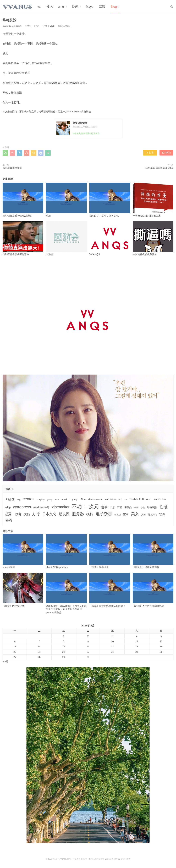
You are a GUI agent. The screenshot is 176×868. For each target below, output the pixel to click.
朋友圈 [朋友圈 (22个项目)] (64, 514)
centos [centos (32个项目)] (29, 499)
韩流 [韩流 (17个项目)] (9, 520)
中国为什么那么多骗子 (153, 238)
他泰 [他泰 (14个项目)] (104, 507)
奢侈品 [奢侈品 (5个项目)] (128, 507)
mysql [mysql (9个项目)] (74, 499)
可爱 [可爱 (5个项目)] (120, 507)
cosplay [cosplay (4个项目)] (41, 500)
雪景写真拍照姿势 (12, 168)
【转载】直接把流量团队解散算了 (110, 590)
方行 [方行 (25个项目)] (36, 514)
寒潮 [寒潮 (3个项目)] (136, 508)
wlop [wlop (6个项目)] (8, 507)
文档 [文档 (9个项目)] (27, 514)
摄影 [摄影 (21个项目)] (9, 514)
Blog (112, 7)
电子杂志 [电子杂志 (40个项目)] (104, 514)
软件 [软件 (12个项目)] (162, 514)
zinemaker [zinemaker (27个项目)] (61, 507)
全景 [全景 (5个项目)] (112, 507)
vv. (39, 7)
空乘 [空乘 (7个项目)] (126, 514)
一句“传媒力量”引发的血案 (153, 200)
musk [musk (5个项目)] (64, 499)
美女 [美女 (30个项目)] (135, 514)
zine (60, 7)
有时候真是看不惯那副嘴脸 (23, 200)
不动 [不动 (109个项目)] (77, 506)
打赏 (150, 153)
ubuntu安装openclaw (66, 551)
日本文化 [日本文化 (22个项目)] (49, 514)
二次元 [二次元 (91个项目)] (91, 507)
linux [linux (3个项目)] (57, 500)
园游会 (66, 238)
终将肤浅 (86, 112)
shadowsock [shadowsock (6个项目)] (95, 499)
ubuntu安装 (23, 551)
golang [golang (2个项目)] (50, 500)
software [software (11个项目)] (110, 499)
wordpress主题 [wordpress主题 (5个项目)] (41, 507)
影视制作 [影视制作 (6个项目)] (152, 507)
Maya (89, 7)
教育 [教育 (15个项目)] (18, 514)
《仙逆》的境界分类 (23, 590)
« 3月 (5, 661)
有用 (66, 200)
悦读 (74, 7)
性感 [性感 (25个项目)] (163, 507)
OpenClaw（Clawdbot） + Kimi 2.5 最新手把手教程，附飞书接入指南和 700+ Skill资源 (66, 593)
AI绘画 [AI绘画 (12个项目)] (10, 499)
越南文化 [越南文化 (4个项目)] (152, 514)
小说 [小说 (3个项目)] (143, 508)
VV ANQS (110, 238)
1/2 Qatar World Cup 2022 (159, 168)
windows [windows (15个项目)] (160, 499)
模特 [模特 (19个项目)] (90, 514)
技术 (49, 7)
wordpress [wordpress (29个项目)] (22, 507)
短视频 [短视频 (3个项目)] (118, 515)
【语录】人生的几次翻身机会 (153, 590)
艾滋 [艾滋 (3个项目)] (143, 515)
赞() (167, 153)
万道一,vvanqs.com (68, 112)
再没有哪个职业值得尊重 (23, 238)
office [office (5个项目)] (83, 499)
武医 (101, 7)
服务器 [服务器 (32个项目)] (78, 514)
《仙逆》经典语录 (110, 551)
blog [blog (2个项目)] (19, 500)
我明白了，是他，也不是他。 (110, 200)
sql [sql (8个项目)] (120, 499)
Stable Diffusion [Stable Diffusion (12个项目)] (140, 499)
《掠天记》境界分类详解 (153, 551)
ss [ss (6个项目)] (126, 499)
